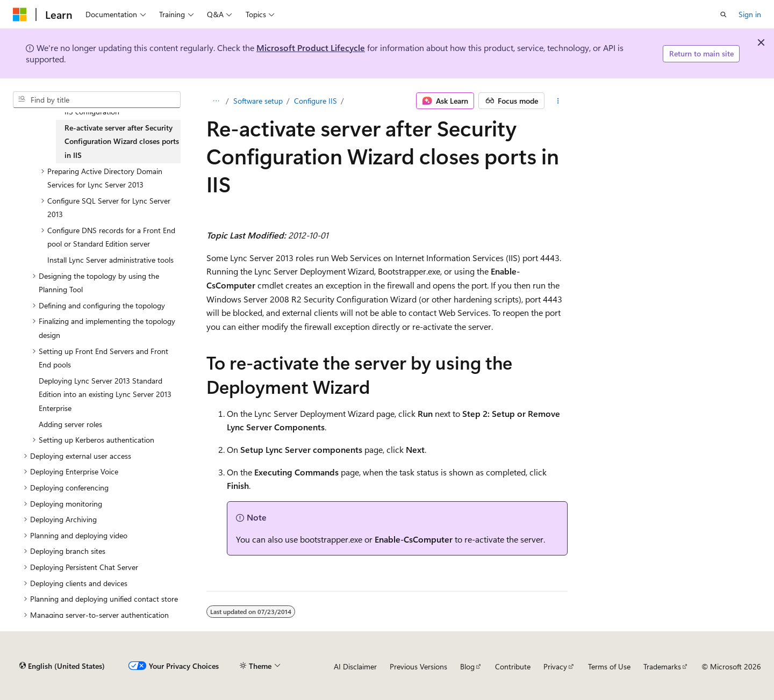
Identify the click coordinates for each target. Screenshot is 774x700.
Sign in (750, 14)
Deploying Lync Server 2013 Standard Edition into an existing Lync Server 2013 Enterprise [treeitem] (105, 394)
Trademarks (662, 666)
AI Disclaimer (355, 666)
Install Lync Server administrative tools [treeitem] (110, 260)
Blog (467, 666)
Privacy (555, 666)
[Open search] (723, 15)
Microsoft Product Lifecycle (311, 48)
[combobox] (97, 100)
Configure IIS (316, 101)
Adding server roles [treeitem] (70, 424)
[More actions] (558, 101)
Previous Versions (418, 666)
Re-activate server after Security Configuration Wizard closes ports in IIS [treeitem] (122, 141)
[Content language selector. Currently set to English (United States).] (62, 666)
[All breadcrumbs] (216, 101)
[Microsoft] (20, 15)
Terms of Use (609, 666)
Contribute (513, 666)
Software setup (258, 101)
